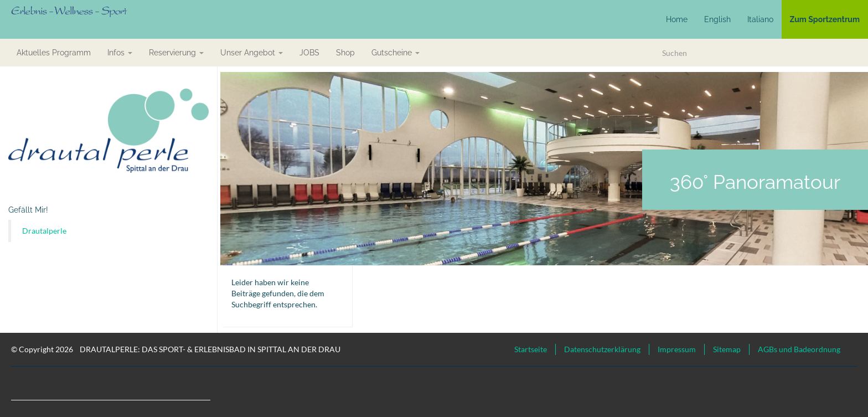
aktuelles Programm (54, 53)
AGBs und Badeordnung (799, 349)
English (717, 19)
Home (677, 19)
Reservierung (176, 53)
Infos (120, 53)
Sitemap (727, 349)
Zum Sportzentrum (825, 19)
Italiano (760, 19)
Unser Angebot (252, 53)
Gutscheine (396, 53)
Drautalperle (44, 231)
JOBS (309, 53)
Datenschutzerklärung (602, 349)
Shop (345, 53)
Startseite (531, 349)
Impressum (677, 349)
